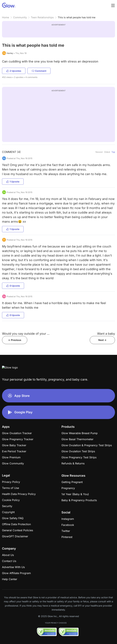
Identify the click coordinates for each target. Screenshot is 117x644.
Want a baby (106, 334)
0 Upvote (13, 286)
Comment (39, 71)
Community (20, 17)
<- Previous (15, 340)
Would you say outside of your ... (26, 334)
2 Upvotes (14, 71)
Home (6, 17)
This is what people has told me (77, 17)
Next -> (102, 340)
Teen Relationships (42, 17)
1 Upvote (13, 182)
